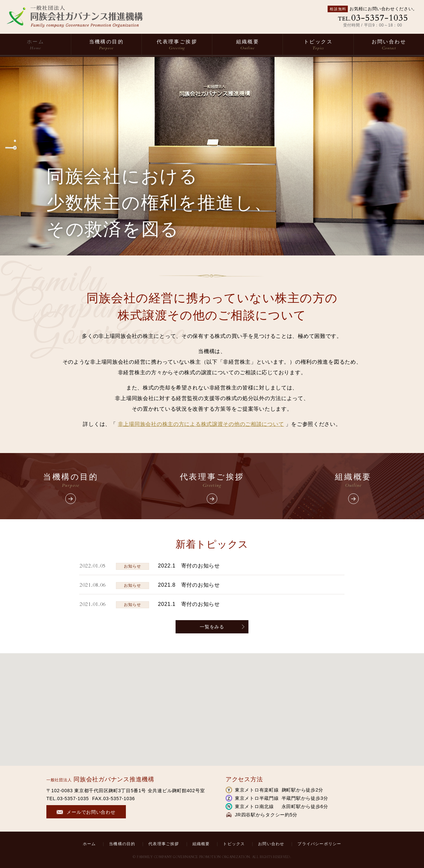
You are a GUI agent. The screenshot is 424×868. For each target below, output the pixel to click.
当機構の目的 (106, 45)
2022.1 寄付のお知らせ (189, 566)
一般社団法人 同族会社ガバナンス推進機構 (75, 17)
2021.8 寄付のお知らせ (189, 585)
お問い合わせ (389, 45)
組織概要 (247, 45)
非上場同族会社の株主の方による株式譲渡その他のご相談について (201, 424)
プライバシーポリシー (319, 844)
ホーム (35, 45)
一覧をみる (212, 627)
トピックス (318, 45)
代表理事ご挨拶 (177, 45)
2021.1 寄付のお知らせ (189, 604)
